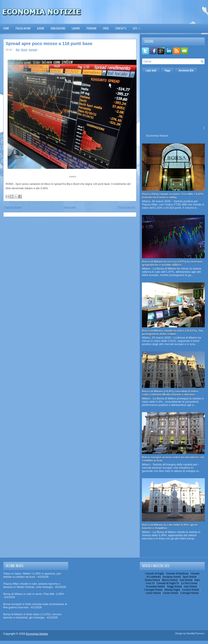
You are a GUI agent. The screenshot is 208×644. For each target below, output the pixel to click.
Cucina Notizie (171, 593)
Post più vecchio (127, 207)
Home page (70, 207)
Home (6, 28)
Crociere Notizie (191, 590)
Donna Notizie (152, 580)
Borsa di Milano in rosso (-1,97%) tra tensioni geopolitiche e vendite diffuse (172, 263)
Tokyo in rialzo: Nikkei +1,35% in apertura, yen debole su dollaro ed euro (32, 575)
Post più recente (13, 207)
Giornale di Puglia (154, 573)
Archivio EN (186, 71)
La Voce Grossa (189, 583)
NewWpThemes (195, 633)
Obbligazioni (58, 28)
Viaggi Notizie (174, 586)
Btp (18, 50)
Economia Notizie (157, 136)
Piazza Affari (23, 28)
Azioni (41, 28)
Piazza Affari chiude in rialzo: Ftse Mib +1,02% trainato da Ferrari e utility (173, 196)
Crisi (106, 28)
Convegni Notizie (153, 590)
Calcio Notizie (153, 593)
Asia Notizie (186, 580)
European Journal (172, 577)
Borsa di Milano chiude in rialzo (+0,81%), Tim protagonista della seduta (172, 332)
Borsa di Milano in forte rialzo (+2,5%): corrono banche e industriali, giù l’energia (32, 616)
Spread (33, 50)
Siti (138, 27)
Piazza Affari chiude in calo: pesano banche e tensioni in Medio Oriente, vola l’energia (32, 585)
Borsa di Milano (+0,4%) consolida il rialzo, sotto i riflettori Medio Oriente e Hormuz (170, 393)
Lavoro (76, 28)
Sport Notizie (190, 577)
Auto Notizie (190, 586)
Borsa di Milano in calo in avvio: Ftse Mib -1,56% (34, 594)
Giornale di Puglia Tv (168, 583)
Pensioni (91, 28)
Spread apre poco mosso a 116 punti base (49, 44)
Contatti (121, 28)
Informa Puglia (172, 590)
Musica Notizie (170, 580)
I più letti (151, 71)
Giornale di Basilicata (177, 573)
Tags (167, 71)
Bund (24, 50)
